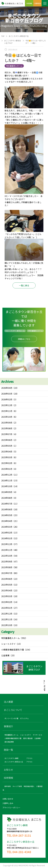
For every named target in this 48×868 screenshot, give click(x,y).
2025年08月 (7, 428)
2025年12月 (7, 405)
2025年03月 (7, 457)
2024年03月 (7, 527)
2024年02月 (7, 533)
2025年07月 (7, 434)
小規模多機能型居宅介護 (13, 650)
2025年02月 (7, 463)
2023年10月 (7, 556)
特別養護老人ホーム (10, 638)
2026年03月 (7, 394)
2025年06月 (7, 440)
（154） (28, 650)
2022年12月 (7, 614)
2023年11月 (7, 550)
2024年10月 (7, 486)
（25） (13, 655)
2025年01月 (7, 469)
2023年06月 (7, 579)
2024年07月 (7, 504)
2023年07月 (7, 573)
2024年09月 (7, 492)
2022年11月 (7, 619)
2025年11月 (7, 411)
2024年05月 (7, 515)
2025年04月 (7, 451)
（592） (23, 638)
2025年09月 (7, 423)
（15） (19, 644)
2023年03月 (7, 596)
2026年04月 (7, 388)
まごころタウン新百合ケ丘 (19, 36)
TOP (3, 36)
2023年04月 (7, 590)
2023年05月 (7, 585)
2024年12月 (7, 475)
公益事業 (5, 655)
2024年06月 (7, 509)
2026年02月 (7, 399)
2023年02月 (7, 602)
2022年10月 (7, 625)
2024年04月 (7, 521)
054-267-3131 (22, 835)
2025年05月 (7, 446)
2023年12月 (7, 544)
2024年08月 (7, 498)
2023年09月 (7, 561)
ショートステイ (8, 644)
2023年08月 (7, 567)
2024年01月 (7, 538)
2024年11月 (7, 480)
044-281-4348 (22, 852)
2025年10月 (7, 417)
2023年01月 (7, 608)
